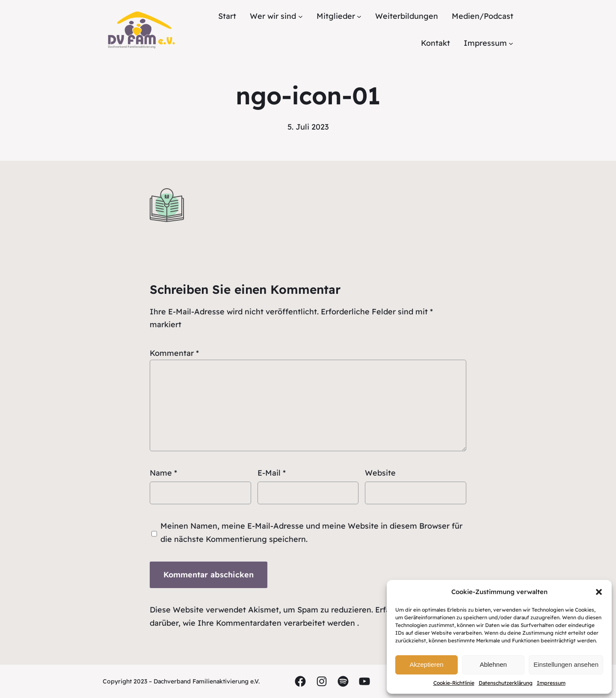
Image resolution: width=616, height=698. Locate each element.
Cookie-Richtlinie (454, 683)
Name (163, 473)
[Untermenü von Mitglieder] (359, 16)
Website (380, 473)
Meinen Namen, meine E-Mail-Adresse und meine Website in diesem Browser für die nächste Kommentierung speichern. (311, 532)
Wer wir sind (273, 16)
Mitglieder (336, 16)
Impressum (551, 683)
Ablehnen (493, 664)
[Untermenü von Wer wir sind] (301, 16)
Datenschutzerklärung (506, 683)
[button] (599, 592)
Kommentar (174, 353)
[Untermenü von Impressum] (511, 43)
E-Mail (272, 473)
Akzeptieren (426, 664)
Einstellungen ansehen (566, 664)
